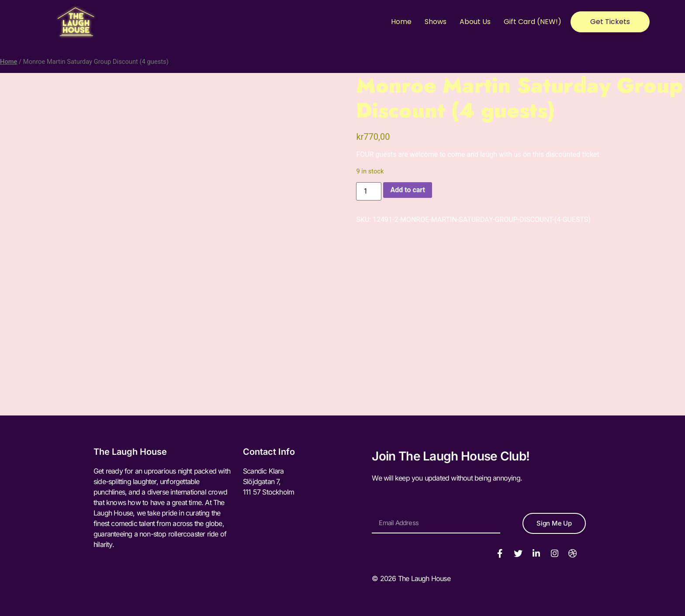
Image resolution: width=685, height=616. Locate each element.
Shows (436, 22)
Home (401, 22)
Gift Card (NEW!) (533, 22)
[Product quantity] (369, 191)
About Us (475, 22)
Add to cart (408, 190)
